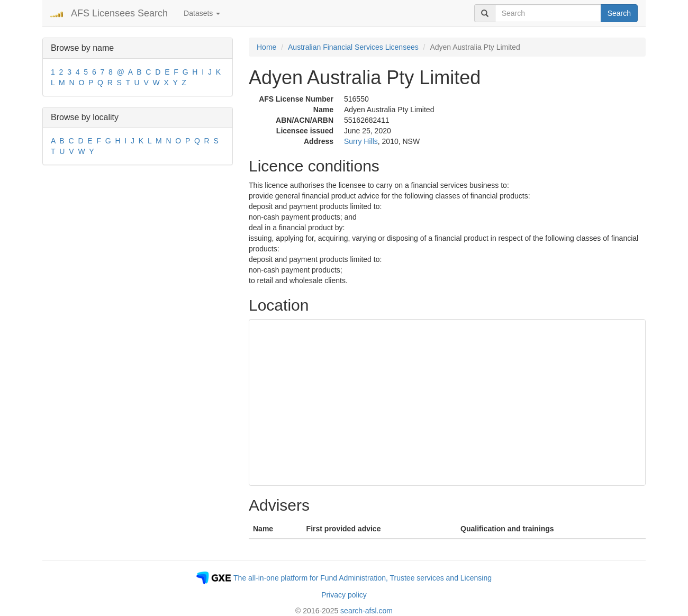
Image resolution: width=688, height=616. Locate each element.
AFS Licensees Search (119, 13)
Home (266, 47)
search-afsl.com (366, 611)
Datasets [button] (202, 13)
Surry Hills (361, 141)
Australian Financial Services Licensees (353, 47)
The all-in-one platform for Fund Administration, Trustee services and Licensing (363, 578)
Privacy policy (344, 595)
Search (619, 13)
